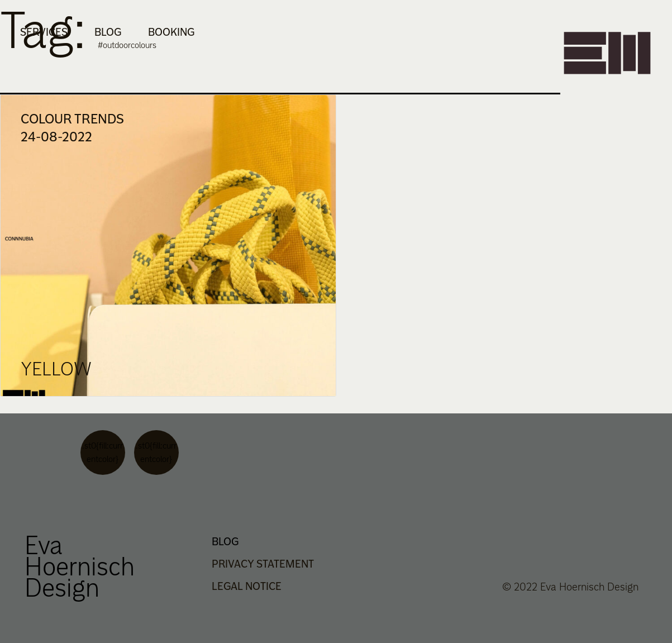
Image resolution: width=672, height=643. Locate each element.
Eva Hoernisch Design (80, 566)
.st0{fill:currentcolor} (103, 452)
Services (44, 32)
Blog (108, 32)
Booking (171, 32)
